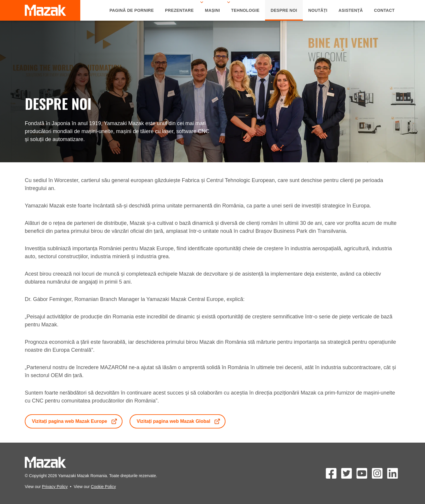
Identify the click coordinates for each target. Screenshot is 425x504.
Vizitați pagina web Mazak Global (179, 421)
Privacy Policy (55, 487)
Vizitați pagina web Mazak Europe (75, 421)
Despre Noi (284, 10)
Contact (384, 10)
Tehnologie (245, 10)
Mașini (212, 10)
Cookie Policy (103, 487)
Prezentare (179, 10)
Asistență (351, 10)
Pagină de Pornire (132, 10)
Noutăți (318, 10)
